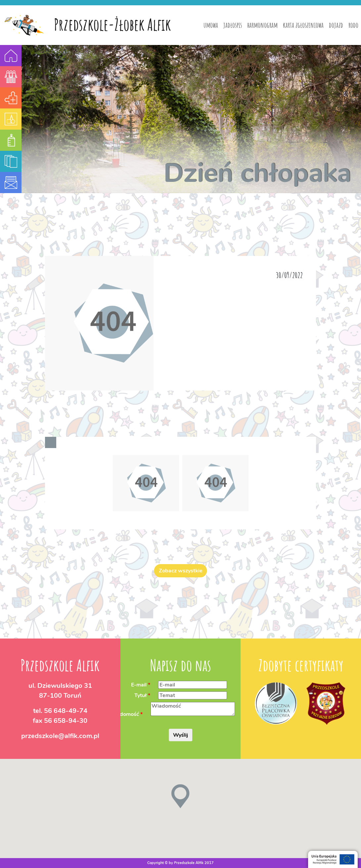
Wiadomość (124, 714)
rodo (353, 25)
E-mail (139, 684)
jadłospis (233, 25)
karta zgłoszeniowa (303, 25)
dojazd (336, 25)
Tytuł (140, 695)
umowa (211, 25)
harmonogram (262, 25)
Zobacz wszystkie (181, 571)
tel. (60, 710)
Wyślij (180, 735)
